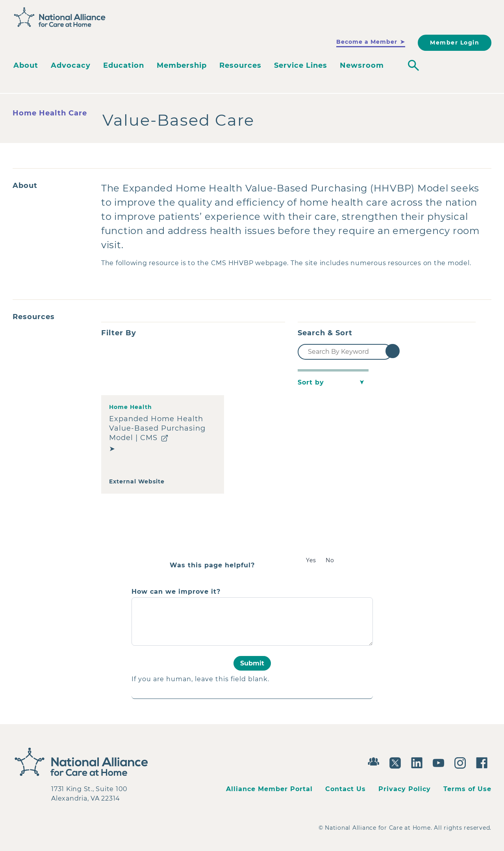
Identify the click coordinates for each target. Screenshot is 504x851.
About (26, 65)
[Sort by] (333, 383)
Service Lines (301, 65)
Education (124, 65)
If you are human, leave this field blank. (200, 679)
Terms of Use (467, 789)
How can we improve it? (176, 592)
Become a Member (367, 42)
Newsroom (362, 65)
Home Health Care (50, 113)
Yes (311, 560)
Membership (182, 65)
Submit (252, 663)
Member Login (455, 43)
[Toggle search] (413, 65)
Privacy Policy (405, 789)
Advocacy (71, 65)
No (330, 560)
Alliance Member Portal (269, 789)
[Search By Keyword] (345, 352)
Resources (240, 65)
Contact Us (346, 789)
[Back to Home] (60, 17)
